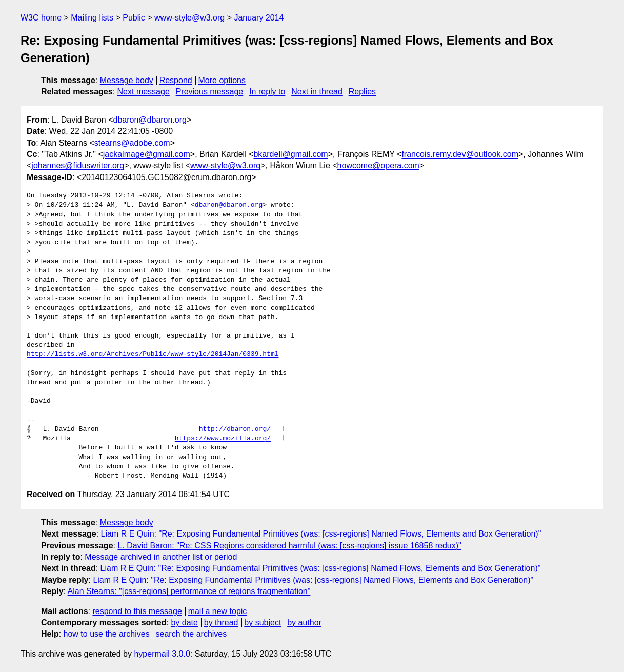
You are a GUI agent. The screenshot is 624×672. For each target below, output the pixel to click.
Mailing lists (92, 18)
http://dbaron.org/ (235, 429)
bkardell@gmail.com (290, 154)
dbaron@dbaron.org (150, 120)
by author (304, 622)
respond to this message (137, 611)
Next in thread (317, 92)
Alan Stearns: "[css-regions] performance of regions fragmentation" (189, 591)
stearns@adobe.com (132, 143)
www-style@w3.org (189, 18)
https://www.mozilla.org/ (223, 439)
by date (184, 622)
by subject (263, 622)
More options (222, 80)
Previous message (210, 92)
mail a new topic (218, 611)
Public (134, 18)
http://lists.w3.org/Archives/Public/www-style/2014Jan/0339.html (153, 354)
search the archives (192, 634)
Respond (176, 80)
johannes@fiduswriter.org (78, 165)
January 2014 (259, 18)
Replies (362, 92)
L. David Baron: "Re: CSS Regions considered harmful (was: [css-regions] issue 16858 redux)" (289, 546)
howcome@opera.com (378, 165)
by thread (221, 622)
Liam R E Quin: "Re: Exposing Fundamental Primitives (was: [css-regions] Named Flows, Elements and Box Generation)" (321, 534)
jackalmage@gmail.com (147, 154)
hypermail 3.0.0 (162, 654)
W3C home (41, 18)
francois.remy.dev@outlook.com (460, 154)
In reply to (267, 92)
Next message (144, 92)
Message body (127, 80)
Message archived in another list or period (161, 557)
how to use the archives (107, 634)
